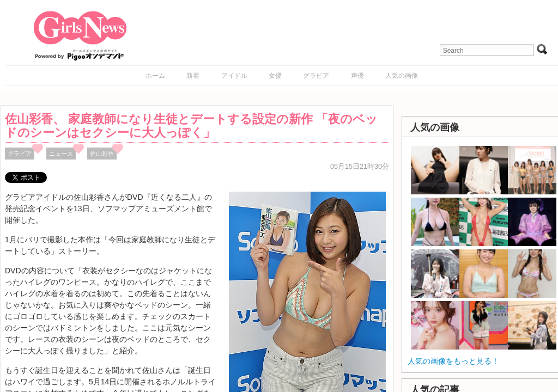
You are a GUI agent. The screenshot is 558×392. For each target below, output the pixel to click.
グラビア (316, 76)
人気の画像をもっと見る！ (453, 361)
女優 (275, 76)
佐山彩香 (102, 154)
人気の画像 (402, 76)
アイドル (234, 76)
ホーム (155, 76)
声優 (357, 76)
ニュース (61, 154)
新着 (193, 76)
